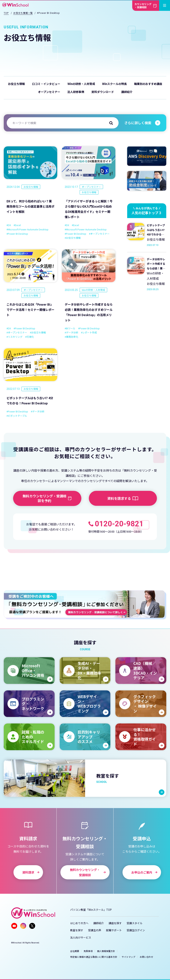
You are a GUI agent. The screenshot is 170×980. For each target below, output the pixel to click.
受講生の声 (95, 930)
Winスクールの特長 (114, 84)
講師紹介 (127, 92)
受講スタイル (134, 923)
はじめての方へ (79, 923)
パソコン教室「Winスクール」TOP (91, 910)
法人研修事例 (76, 92)
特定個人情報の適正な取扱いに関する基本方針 (94, 957)
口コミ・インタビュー (46, 84)
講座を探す (115, 923)
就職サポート (114, 930)
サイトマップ (128, 957)
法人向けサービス (81, 937)
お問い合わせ (146, 957)
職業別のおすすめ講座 (148, 84)
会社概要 (75, 951)
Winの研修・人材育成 (81, 84)
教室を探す (77, 930)
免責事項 (88, 951)
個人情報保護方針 (106, 951)
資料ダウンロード (103, 92)
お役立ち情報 (16, 84)
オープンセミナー (49, 92)
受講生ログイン (136, 930)
